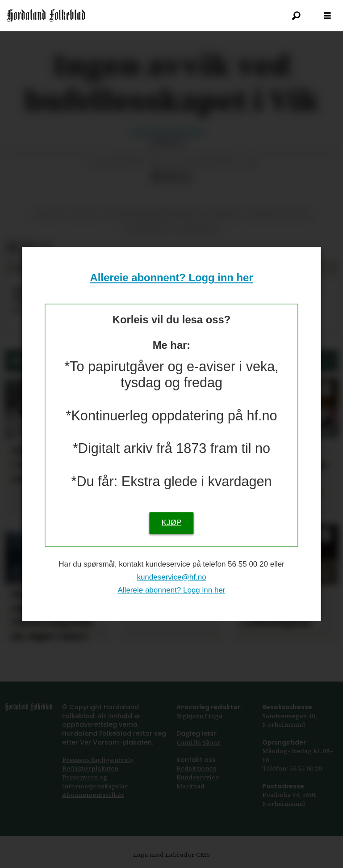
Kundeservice (198, 777)
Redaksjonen (197, 768)
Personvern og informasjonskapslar (95, 782)
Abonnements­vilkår (93, 795)
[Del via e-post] (171, 177)
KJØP (171, 523)
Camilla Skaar (198, 742)
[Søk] (296, 16)
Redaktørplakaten (90, 768)
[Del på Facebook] (157, 177)
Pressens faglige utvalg (98, 760)
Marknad (190, 786)
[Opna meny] (327, 16)
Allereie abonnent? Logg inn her (172, 278)
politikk (84, 214)
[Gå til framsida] (46, 16)
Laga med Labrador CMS (171, 855)
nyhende (225, 214)
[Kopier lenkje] (185, 177)
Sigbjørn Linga (199, 716)
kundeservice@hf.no (171, 577)
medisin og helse (279, 214)
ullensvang (147, 228)
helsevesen (197, 228)
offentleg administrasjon (154, 214)
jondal (48, 214)
